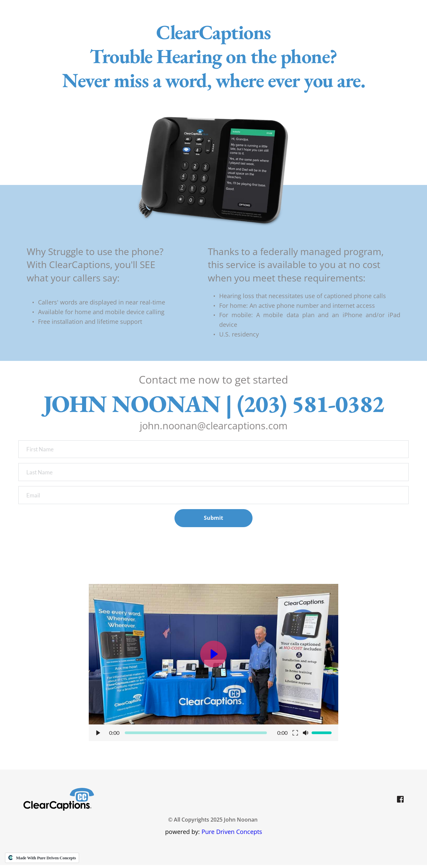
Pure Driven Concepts (232, 835)
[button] (214, 666)
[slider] (196, 736)
